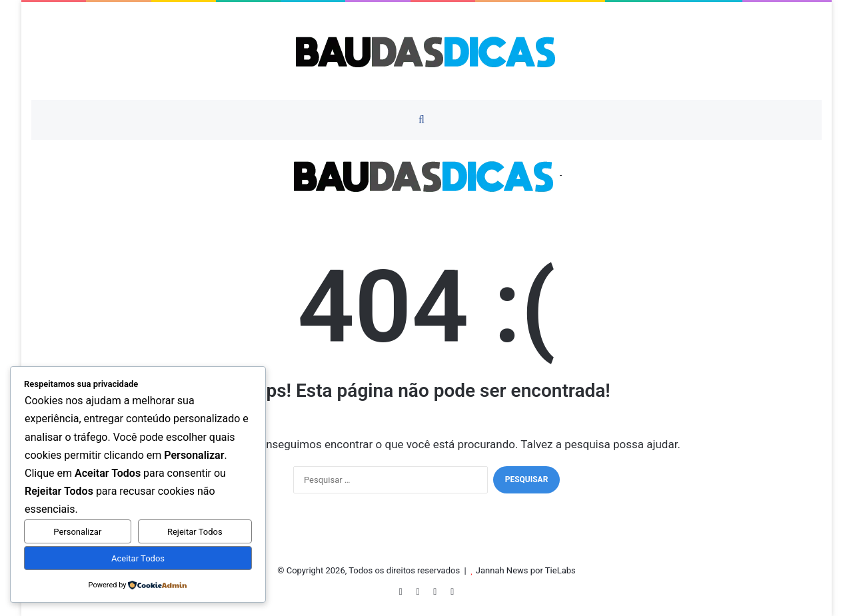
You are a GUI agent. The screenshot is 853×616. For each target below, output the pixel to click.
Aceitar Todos (138, 558)
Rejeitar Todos (195, 532)
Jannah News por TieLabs (526, 570)
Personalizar (77, 532)
